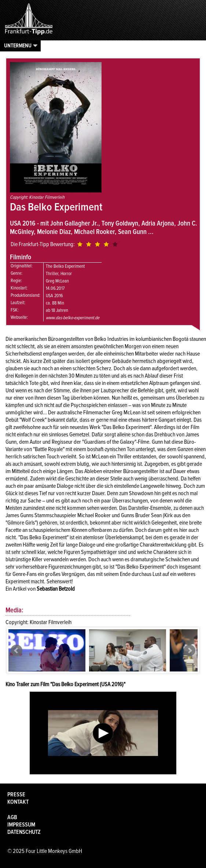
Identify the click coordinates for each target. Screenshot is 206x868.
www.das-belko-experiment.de (73, 318)
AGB (12, 817)
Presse (16, 795)
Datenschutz (24, 832)
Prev (16, 651)
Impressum (21, 825)
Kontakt (18, 802)
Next (190, 651)
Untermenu (18, 46)
